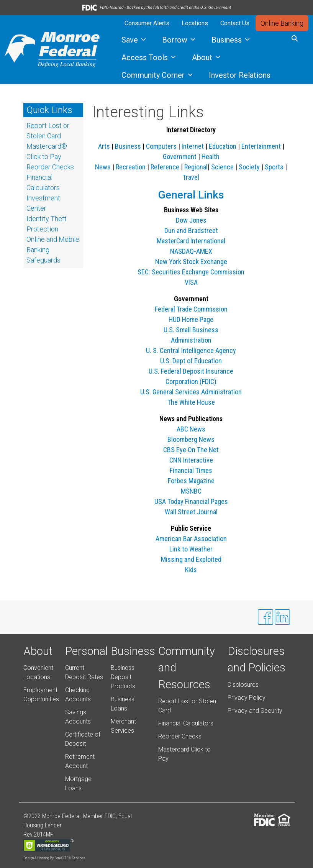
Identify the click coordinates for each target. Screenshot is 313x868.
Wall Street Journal (191, 512)
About (203, 57)
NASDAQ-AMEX (191, 251)
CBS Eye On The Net (191, 450)
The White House (191, 402)
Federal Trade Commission (191, 309)
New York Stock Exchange (191, 262)
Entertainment (261, 146)
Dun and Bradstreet (191, 231)
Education (223, 146)
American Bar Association (191, 539)
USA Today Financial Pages (191, 501)
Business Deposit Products (123, 677)
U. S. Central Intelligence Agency (191, 350)
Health (211, 157)
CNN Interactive (191, 460)
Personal (86, 651)
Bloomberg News (191, 439)
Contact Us (235, 23)
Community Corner (154, 75)
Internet (193, 146)
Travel (191, 177)
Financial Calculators (186, 723)
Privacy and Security (255, 711)
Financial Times (191, 470)
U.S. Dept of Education (191, 361)
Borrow (176, 40)
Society (249, 167)
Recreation (131, 167)
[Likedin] (282, 617)
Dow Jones (191, 220)
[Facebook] (265, 617)
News (103, 167)
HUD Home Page (191, 319)
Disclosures (243, 685)
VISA (191, 282)
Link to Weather (191, 549)
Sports (274, 167)
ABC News (191, 429)
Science (222, 167)
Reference (165, 167)
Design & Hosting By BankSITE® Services (54, 858)
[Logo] (52, 50)
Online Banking (282, 23)
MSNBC (191, 491)
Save (131, 40)
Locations (195, 23)
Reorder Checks (180, 736)
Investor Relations (240, 75)
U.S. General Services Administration (191, 392)
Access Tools (146, 57)
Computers (161, 146)
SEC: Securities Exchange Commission (191, 272)
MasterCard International (191, 241)
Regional (196, 167)
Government (180, 157)
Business (228, 40)
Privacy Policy (247, 698)
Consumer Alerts (147, 23)
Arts (104, 146)
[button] (295, 39)
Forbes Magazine (191, 481)
